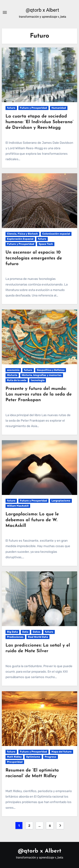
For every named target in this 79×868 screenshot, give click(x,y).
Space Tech (46, 244)
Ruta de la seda (17, 380)
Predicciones (15, 637)
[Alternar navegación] (5, 12)
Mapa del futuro (62, 752)
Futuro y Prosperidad (33, 108)
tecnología (38, 380)
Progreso (51, 757)
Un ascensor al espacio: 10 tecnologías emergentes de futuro (34, 258)
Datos (37, 632)
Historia (12, 375)
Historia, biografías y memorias (42, 375)
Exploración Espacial (20, 239)
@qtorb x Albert (42, 10)
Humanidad (59, 108)
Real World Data (38, 637)
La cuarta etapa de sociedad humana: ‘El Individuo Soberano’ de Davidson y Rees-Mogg (39, 122)
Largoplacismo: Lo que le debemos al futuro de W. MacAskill (32, 520)
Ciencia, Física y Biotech (22, 234)
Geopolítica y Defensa (51, 370)
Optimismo (33, 757)
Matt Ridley (14, 757)
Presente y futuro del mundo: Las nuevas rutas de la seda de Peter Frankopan (39, 394)
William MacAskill (18, 506)
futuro (11, 108)
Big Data (12, 632)
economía (13, 370)
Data (25, 632)
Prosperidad (15, 762)
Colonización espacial (56, 234)
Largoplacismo (61, 501)
